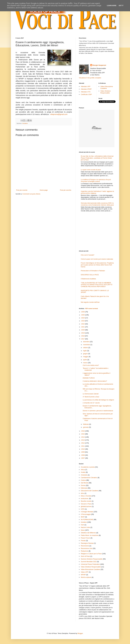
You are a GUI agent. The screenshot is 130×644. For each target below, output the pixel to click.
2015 (83, 434)
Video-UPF (85, 572)
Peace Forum (85, 538)
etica (82, 493)
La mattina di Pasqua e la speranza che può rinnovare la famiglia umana (96, 180)
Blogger (80, 633)
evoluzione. (85, 498)
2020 (83, 330)
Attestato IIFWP (86, 89)
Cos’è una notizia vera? (91, 365)
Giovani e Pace (86, 504)
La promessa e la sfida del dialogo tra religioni (98, 400)
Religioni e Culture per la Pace (91, 554)
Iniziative (25, 123)
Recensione (85, 546)
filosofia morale (86, 501)
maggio (86, 357)
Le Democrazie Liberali (91, 394)
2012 (83, 443)
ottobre (86, 348)
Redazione (84, 551)
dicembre (87, 342)
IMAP (83, 517)
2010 (83, 449)
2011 (83, 446)
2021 (83, 327)
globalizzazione (86, 506)
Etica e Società (86, 496)
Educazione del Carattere (89, 491)
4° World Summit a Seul (91, 397)
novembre (87, 345)
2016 (83, 431)
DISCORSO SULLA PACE (90, 275)
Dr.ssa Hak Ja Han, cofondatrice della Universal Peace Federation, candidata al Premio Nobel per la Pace (97, 158)
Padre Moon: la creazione (90, 535)
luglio (85, 351)
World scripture (86, 577)
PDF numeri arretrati (92, 309)
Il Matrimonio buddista (88, 279)
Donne (83, 485)
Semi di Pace (85, 556)
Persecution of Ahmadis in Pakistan (93, 271)
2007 (83, 458)
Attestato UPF (86, 86)
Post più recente (22, 190)
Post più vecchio (66, 190)
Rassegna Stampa (87, 543)
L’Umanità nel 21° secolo (91, 403)
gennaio (86, 427)
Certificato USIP (86, 94)
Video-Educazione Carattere (107, 87)
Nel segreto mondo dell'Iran (90, 302)
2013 (83, 440)
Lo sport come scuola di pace (91, 170)
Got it (121, 6)
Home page (44, 190)
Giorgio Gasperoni (99, 65)
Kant (82, 525)
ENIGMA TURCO (89, 378)
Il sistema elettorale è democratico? (95, 381)
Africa (83, 470)
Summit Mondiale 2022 (89, 562)
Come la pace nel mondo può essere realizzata (97, 259)
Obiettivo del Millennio (88, 533)
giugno (86, 354)
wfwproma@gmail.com (59, 114)
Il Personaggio (86, 514)
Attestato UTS (86, 92)
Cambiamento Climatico (89, 478)
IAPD (83, 509)
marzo (86, 363)
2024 (83, 318)
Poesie (83, 541)
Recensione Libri (87, 548)
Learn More (112, 6)
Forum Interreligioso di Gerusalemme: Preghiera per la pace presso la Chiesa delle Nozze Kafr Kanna (97, 265)
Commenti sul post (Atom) (31, 194)
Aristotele (84, 475)
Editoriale (84, 488)
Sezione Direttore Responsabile (92, 559)
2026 (83, 312)
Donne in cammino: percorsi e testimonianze (98, 411)
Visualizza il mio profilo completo (90, 78)
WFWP (83, 575)
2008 (83, 455)
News (83, 530)
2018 (83, 336)
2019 (83, 333)
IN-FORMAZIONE (87, 520)
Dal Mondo (85, 483)
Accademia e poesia (88, 467)
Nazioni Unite (85, 527)
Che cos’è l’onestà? (87, 255)
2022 (83, 324)
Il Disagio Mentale (87, 512)
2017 (83, 339)
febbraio (86, 424)
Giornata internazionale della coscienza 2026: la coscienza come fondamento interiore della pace (97, 204)
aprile (85, 360)
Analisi (83, 472)
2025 (83, 315)
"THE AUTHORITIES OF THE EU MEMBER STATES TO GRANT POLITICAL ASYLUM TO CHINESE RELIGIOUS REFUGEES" (97, 285)
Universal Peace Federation (90, 564)
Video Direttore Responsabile (106, 92)
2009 (83, 452)
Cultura (83, 480)
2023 (83, 321)
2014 (83, 437)
